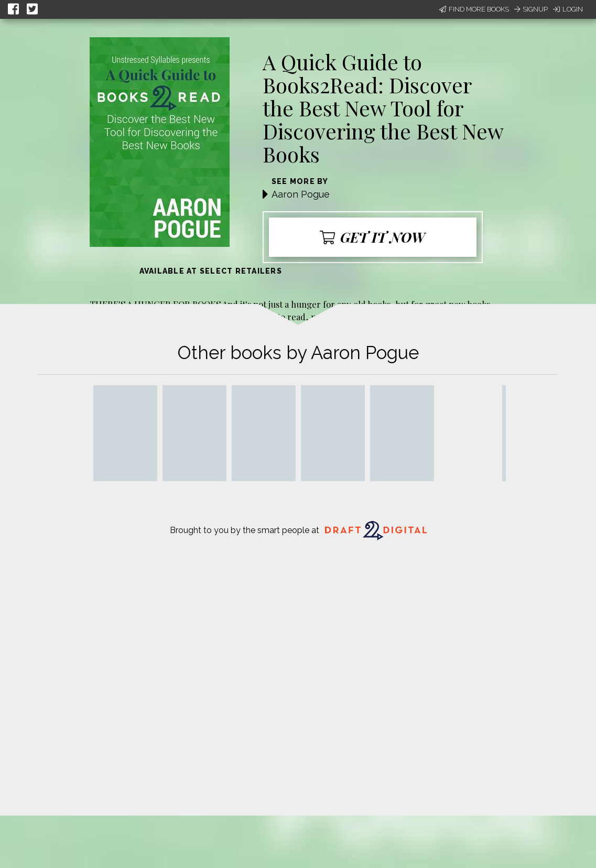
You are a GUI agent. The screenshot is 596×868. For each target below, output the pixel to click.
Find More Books (474, 9)
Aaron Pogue (301, 194)
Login (568, 9)
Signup (531, 9)
